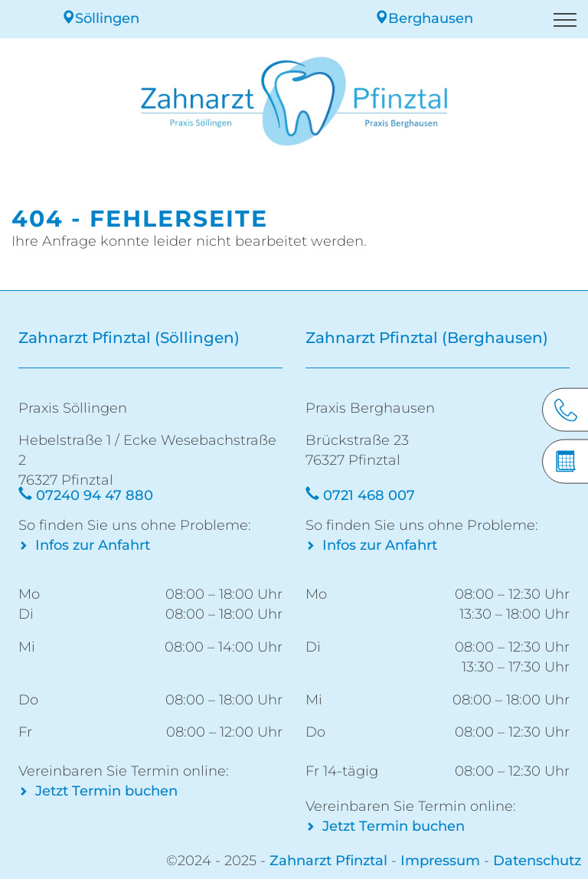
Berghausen (424, 18)
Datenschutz (537, 861)
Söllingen (100, 18)
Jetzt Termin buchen (106, 791)
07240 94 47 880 (95, 495)
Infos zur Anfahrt (93, 545)
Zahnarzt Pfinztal (328, 861)
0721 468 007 (369, 495)
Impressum (440, 861)
